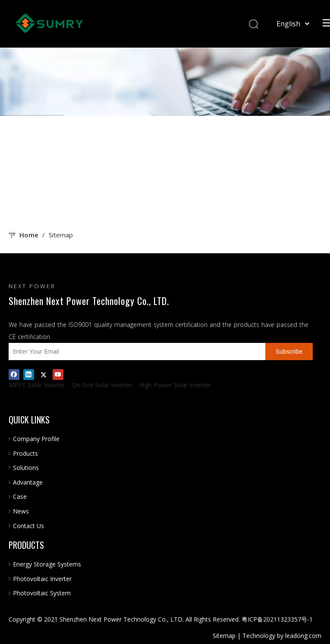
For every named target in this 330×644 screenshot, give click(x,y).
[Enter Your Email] (135, 352)
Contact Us (28, 526)
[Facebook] (14, 374)
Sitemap (224, 636)
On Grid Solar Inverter (102, 385)
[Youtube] (58, 374)
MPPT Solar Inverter (37, 385)
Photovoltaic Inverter (42, 579)
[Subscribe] (289, 352)
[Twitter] (43, 374)
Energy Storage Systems (47, 564)
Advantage (28, 482)
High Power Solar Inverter (175, 385)
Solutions (26, 468)
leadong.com (303, 636)
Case (20, 496)
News (21, 511)
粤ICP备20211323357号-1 (277, 619)
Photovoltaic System (42, 593)
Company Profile (36, 439)
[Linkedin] (29, 374)
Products (25, 453)
